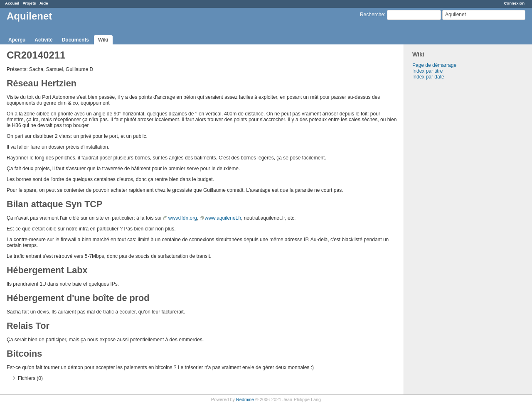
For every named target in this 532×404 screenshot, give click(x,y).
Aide (44, 3)
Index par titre (427, 71)
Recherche (372, 15)
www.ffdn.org (183, 218)
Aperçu (17, 40)
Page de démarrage (434, 65)
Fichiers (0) (30, 378)
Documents (75, 40)
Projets (29, 3)
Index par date (428, 77)
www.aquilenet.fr (223, 218)
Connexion (514, 3)
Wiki (103, 40)
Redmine (245, 399)
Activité (43, 40)
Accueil (12, 3)
